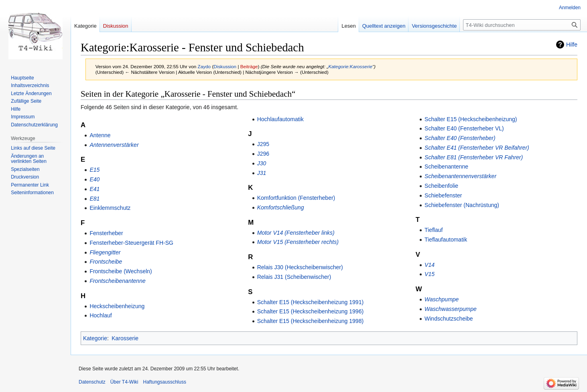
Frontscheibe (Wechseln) (121, 271)
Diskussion (225, 66)
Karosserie (125, 338)
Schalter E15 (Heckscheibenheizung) (471, 119)
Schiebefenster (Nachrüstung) (462, 205)
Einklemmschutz (110, 208)
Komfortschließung (281, 207)
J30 (262, 163)
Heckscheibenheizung (117, 306)
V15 (430, 274)
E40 (94, 179)
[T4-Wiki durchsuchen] (522, 25)
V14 (430, 265)
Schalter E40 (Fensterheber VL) (464, 128)
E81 (94, 199)
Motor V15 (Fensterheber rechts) (298, 242)
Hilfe (572, 45)
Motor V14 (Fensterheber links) (296, 233)
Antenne (100, 135)
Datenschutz (92, 382)
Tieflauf (434, 230)
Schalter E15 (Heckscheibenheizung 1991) (310, 302)
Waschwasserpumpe (451, 309)
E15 (94, 170)
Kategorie (95, 338)
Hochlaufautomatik (280, 119)
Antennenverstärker (114, 145)
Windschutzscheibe (449, 319)
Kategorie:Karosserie (350, 66)
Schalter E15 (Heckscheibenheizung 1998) (310, 321)
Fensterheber (106, 233)
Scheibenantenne (446, 167)
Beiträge (249, 66)
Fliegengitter (105, 252)
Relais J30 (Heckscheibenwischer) (300, 267)
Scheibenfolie (441, 186)
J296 (263, 154)
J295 (263, 144)
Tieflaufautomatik (446, 240)
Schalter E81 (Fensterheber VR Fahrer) (474, 157)
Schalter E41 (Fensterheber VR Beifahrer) (477, 148)
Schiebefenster (443, 195)
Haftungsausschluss (165, 382)
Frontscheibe (106, 262)
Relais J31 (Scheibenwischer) (294, 277)
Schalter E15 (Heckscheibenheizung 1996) (310, 311)
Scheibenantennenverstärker (460, 176)
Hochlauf (101, 315)
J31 (262, 173)
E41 (94, 189)
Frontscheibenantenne (117, 281)
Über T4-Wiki (124, 382)
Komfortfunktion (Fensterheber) (296, 198)
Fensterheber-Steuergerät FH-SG (131, 243)
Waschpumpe (442, 299)
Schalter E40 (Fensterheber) (460, 138)
